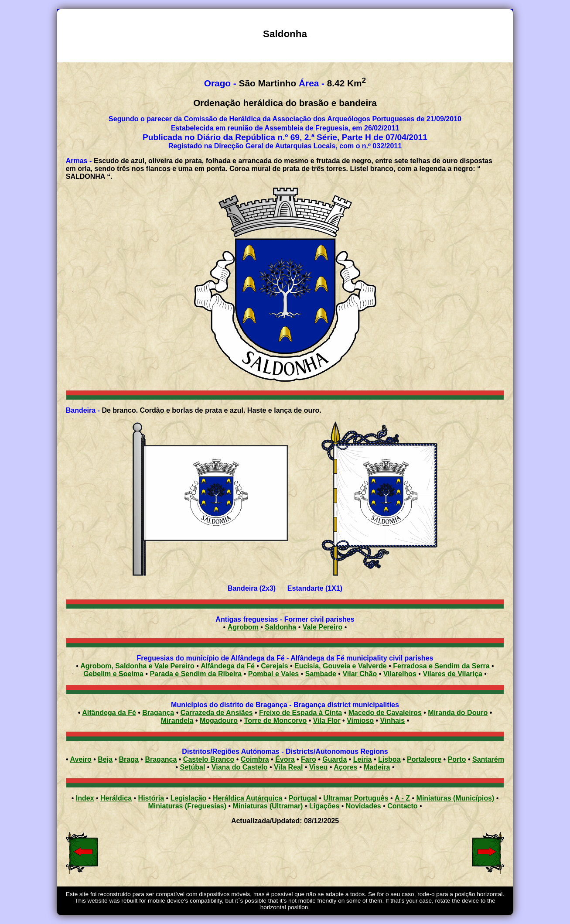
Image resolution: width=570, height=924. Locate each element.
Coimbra (255, 759)
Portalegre (424, 759)
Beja (105, 759)
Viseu (318, 767)
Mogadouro (219, 720)
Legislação (189, 798)
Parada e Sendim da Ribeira (196, 674)
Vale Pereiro (323, 627)
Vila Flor (327, 720)
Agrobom (243, 627)
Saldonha (280, 627)
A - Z (402, 798)
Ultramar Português (356, 798)
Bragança (158, 713)
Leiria (363, 759)
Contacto (402, 806)
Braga (129, 759)
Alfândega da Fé (228, 666)
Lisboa (389, 759)
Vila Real (288, 767)
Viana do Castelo (240, 767)
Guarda (334, 759)
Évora (285, 759)
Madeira (377, 767)
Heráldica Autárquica (247, 798)
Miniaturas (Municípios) (456, 798)
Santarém (488, 759)
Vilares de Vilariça (452, 674)
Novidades (364, 806)
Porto (457, 759)
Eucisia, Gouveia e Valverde (341, 666)
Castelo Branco (209, 759)
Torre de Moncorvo (276, 720)
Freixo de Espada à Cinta (300, 713)
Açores (345, 767)
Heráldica (116, 798)
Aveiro (81, 759)
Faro (309, 759)
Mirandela (177, 720)
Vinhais (393, 720)
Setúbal (193, 767)
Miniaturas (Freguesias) (187, 806)
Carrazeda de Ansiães (217, 713)
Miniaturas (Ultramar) (268, 806)
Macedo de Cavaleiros (385, 713)
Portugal (303, 798)
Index (85, 798)
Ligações (324, 806)
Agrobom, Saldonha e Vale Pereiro (137, 666)
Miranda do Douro (458, 713)
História (151, 798)
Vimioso (360, 720)
